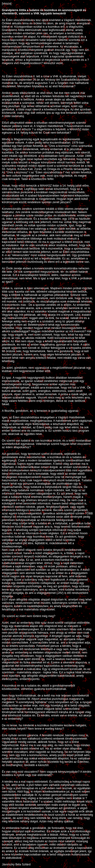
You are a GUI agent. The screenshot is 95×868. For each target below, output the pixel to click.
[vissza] (7, 4)
